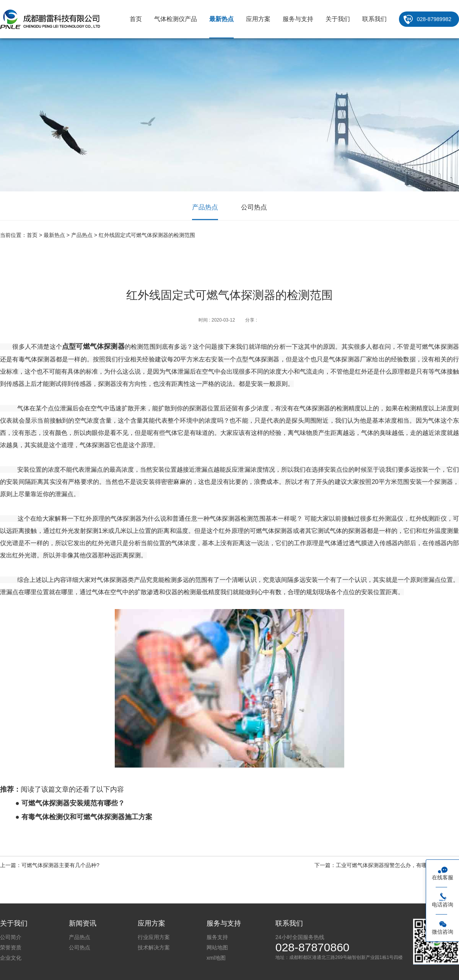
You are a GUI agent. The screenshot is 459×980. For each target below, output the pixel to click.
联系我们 (374, 19)
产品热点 (205, 207)
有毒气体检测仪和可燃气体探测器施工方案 (87, 817)
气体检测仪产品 (176, 19)
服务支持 (217, 937)
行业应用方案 (154, 937)
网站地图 (217, 947)
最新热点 (221, 19)
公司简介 (11, 937)
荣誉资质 (11, 947)
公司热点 (254, 207)
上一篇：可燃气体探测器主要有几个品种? (50, 865)
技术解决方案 (154, 947)
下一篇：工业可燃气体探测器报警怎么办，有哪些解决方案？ (387, 865)
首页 (136, 19)
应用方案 (258, 19)
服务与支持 (298, 19)
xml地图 (216, 958)
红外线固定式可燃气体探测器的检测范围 (147, 235)
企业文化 (11, 958)
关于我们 (338, 19)
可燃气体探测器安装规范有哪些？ (73, 803)
